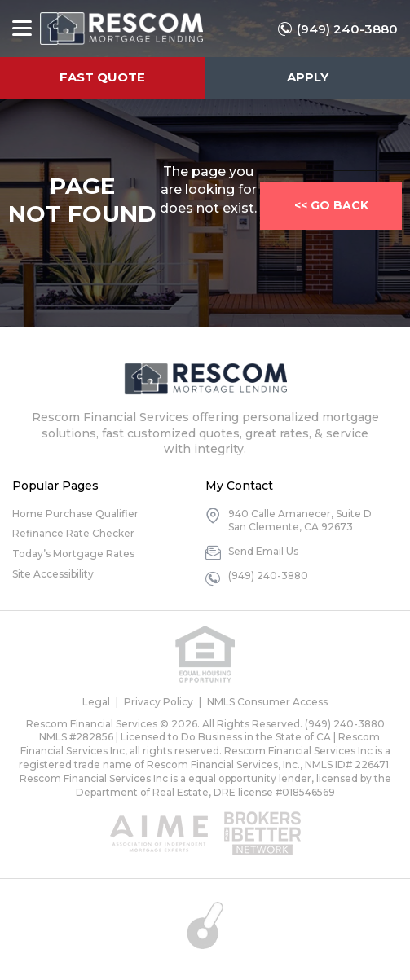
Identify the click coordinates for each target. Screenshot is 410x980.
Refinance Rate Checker (73, 533)
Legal (96, 702)
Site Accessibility (53, 574)
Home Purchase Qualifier (75, 514)
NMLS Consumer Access (267, 702)
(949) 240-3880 (347, 29)
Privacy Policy (159, 702)
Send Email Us (263, 551)
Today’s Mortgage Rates (73, 554)
